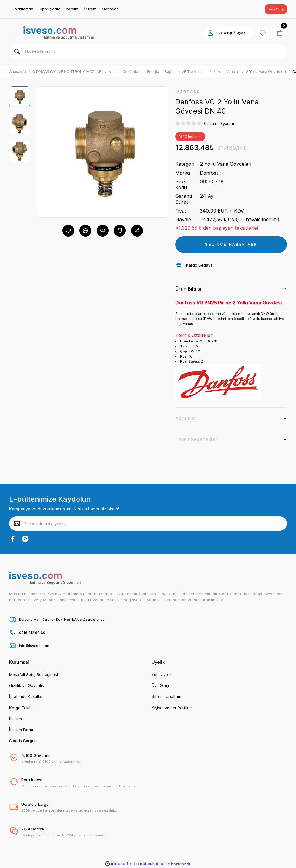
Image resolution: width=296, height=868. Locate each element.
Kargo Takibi (21, 708)
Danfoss (209, 173)
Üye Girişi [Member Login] (224, 33)
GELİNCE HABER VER (231, 244)
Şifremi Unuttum (166, 696)
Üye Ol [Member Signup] (242, 33)
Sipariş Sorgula (23, 741)
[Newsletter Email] (148, 524)
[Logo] (59, 33)
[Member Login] (210, 33)
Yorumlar (186, 418)
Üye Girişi (160, 685)
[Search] (148, 52)
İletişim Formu (22, 730)
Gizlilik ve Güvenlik (27, 685)
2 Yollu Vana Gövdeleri (226, 164)
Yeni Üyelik (162, 674)
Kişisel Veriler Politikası (173, 708)
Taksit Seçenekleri (197, 439)
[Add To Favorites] (68, 231)
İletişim (16, 719)
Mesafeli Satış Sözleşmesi (34, 674)
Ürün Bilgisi (188, 289)
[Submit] (17, 524)
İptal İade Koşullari (26, 696)
